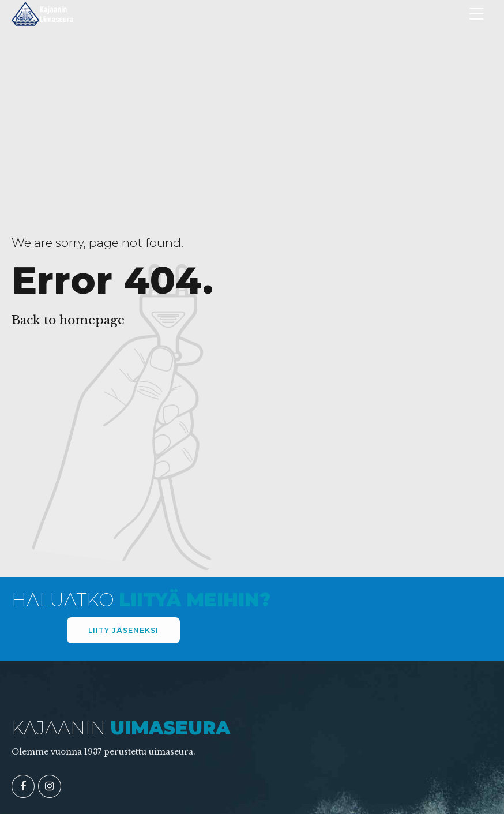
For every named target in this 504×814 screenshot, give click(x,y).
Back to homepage (68, 320)
